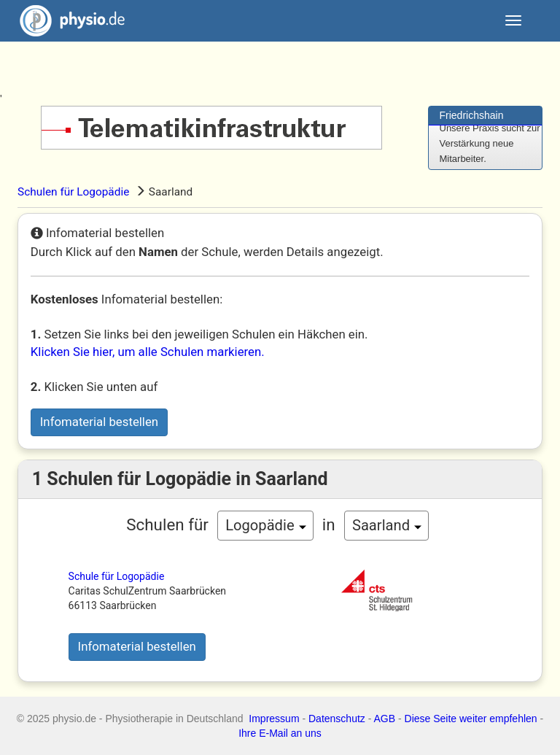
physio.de (67, 21)
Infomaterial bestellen (99, 422)
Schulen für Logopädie (73, 192)
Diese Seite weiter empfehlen (471, 719)
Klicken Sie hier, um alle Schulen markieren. (148, 352)
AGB (385, 719)
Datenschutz (337, 719)
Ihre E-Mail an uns (280, 733)
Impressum (274, 719)
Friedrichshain (472, 115)
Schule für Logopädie (117, 576)
